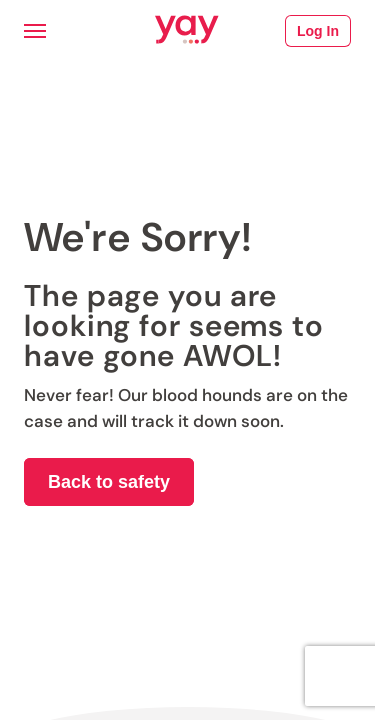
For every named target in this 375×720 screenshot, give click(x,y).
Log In (318, 31)
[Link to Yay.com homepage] (187, 31)
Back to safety (109, 482)
